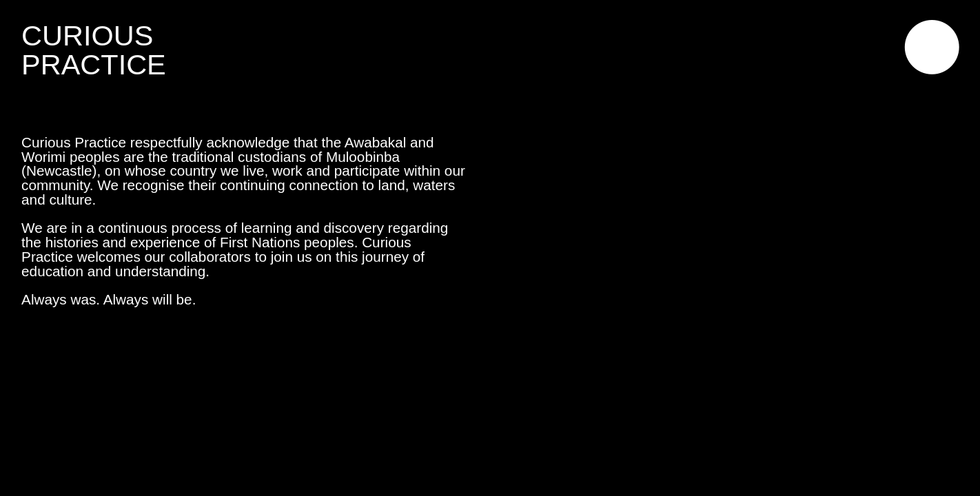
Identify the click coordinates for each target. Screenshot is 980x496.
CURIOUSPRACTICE (94, 50)
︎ (932, 50)
